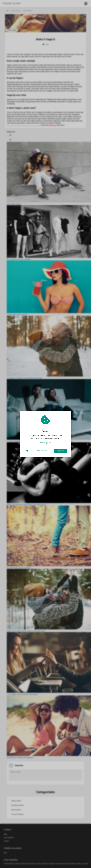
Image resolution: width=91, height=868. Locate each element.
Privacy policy (46, 443)
